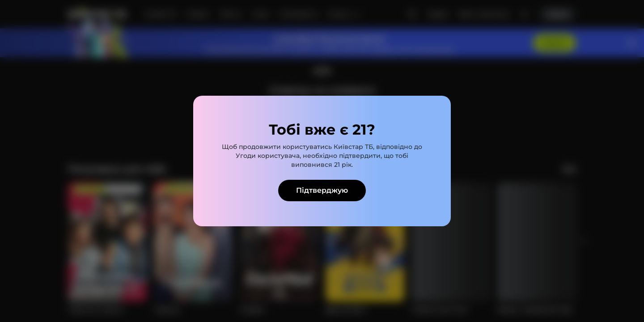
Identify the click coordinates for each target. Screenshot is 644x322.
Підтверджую (322, 190)
